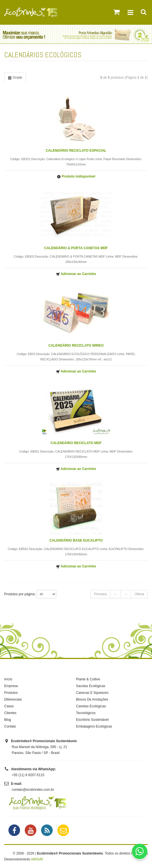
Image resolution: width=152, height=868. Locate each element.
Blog (8, 720)
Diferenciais (13, 699)
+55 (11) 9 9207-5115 (28, 775)
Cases (9, 706)
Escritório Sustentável (92, 720)
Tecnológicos (86, 713)
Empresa (11, 686)
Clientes (10, 713)
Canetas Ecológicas (91, 706)
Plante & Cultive (88, 679)
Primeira (100, 594)
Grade (15, 78)
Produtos (11, 693)
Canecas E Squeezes (92, 693)
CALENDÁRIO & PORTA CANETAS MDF (76, 248)
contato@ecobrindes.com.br (33, 790)
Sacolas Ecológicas (91, 686)
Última (139, 594)
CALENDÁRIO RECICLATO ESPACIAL (76, 151)
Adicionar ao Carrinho (76, 274)
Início (8, 679)
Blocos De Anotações (92, 699)
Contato (10, 726)
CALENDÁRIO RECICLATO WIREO (76, 346)
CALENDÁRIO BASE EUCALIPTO (76, 540)
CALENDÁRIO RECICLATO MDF (76, 443)
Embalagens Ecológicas (94, 726)
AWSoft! (37, 859)
